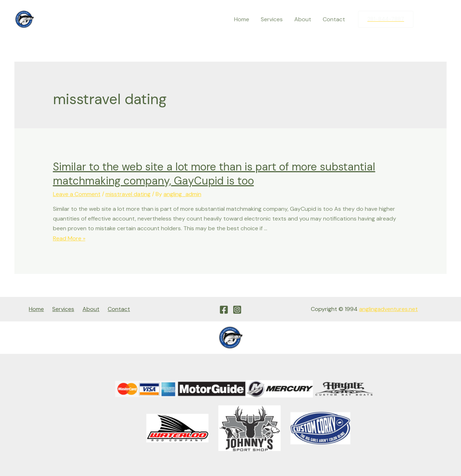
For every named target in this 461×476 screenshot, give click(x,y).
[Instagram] (441, 19)
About (303, 19)
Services (272, 19)
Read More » (69, 238)
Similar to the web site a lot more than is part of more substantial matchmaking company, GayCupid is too (214, 174)
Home (242, 19)
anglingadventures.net (388, 309)
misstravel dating (128, 194)
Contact (334, 19)
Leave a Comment (77, 194)
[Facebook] (426, 19)
